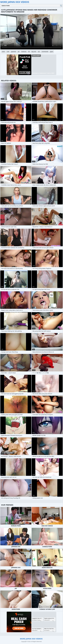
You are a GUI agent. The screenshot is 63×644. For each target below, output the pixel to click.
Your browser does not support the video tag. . (31, 32)
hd (29, 52)
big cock (34, 52)
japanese (13, 52)
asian (3, 52)
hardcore (24, 52)
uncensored (45, 52)
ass (39, 52)
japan (52, 52)
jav (19, 52)
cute (8, 52)
